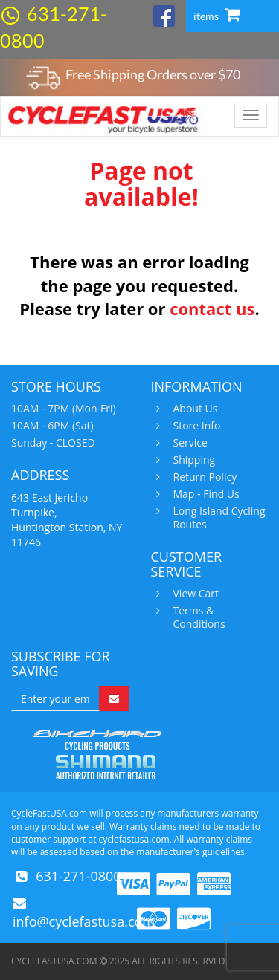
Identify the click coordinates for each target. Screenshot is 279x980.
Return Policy (203, 477)
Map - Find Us (205, 494)
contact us (212, 308)
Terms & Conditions (198, 617)
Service (189, 443)
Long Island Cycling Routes (218, 518)
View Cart (195, 594)
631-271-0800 (78, 876)
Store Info (195, 426)
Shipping (193, 460)
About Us (194, 409)
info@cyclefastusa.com (84, 921)
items (217, 16)
